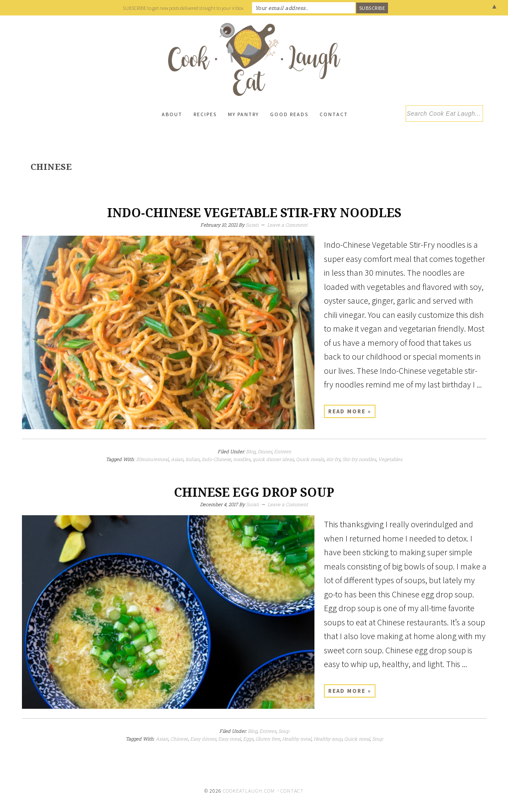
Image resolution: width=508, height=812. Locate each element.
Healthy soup (328, 739)
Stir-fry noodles (359, 459)
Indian (192, 459)
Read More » (350, 411)
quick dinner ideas (273, 459)
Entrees (282, 451)
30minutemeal (152, 459)
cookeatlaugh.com (249, 791)
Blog (251, 451)
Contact (292, 791)
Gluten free (268, 739)
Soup (284, 731)
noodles (242, 459)
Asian (177, 459)
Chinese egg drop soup (254, 493)
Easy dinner (203, 739)
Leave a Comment (287, 225)
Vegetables (390, 459)
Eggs (248, 739)
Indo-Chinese (216, 459)
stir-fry (333, 459)
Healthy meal (297, 739)
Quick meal (357, 739)
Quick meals (310, 459)
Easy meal (229, 739)
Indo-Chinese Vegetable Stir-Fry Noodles (254, 213)
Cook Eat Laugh (254, 59)
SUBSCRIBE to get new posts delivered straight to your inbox (183, 8)
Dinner (265, 451)
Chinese (179, 739)
